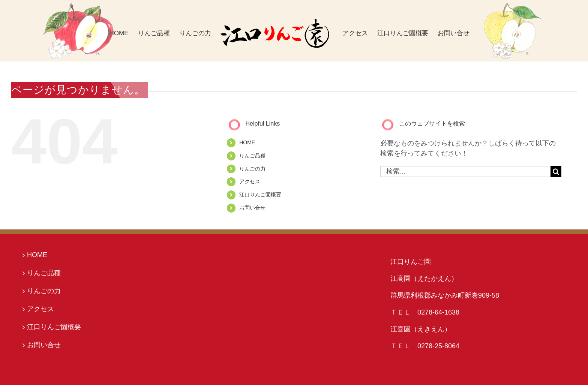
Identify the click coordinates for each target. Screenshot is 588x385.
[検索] (556, 172)
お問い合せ (252, 208)
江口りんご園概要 (260, 195)
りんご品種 (252, 156)
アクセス (250, 181)
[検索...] (465, 172)
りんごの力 (252, 169)
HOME (247, 142)
